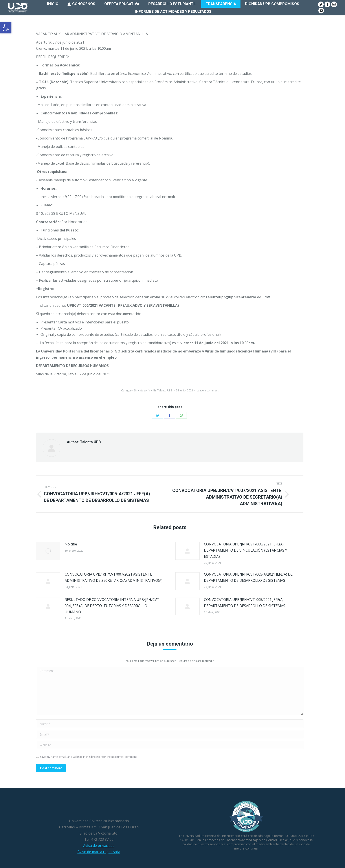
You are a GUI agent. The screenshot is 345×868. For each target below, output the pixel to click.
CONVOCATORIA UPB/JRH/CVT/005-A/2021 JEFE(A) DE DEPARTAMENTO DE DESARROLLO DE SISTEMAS (248, 577)
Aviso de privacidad (99, 846)
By (163, 390)
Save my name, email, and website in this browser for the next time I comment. (89, 757)
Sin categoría (142, 390)
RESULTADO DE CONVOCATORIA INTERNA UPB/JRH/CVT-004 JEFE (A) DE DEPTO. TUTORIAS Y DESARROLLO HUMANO (113, 606)
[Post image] (48, 551)
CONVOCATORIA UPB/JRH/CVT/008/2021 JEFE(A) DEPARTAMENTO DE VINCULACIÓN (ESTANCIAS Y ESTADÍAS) (246, 550)
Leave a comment (207, 390)
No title (71, 544)
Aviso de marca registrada (99, 852)
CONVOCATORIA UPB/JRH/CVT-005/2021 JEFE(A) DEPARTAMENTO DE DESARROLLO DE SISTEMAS (245, 603)
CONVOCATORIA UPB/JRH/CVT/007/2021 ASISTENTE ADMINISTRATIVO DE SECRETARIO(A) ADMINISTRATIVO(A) (114, 577)
